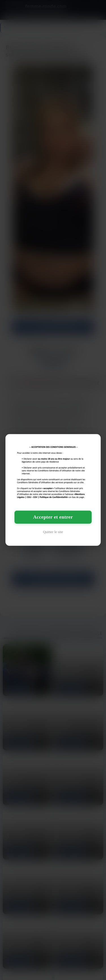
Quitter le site (53, 532)
